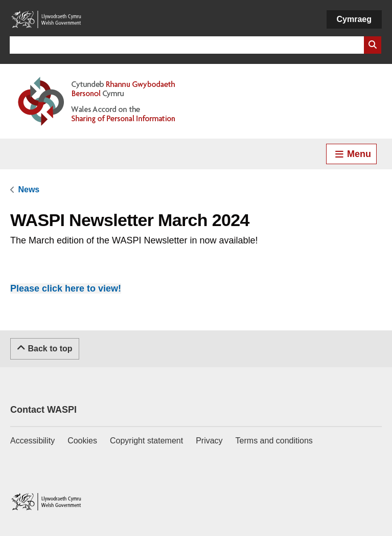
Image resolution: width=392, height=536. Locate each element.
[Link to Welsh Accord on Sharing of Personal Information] (111, 101)
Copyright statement (146, 441)
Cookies (82, 441)
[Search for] (187, 45)
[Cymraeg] (354, 19)
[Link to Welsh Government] (46, 19)
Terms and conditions (274, 441)
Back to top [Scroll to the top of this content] (45, 348)
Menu (353, 154)
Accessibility (32, 441)
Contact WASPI (43, 410)
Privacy (209, 441)
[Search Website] (373, 45)
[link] (28, 189)
